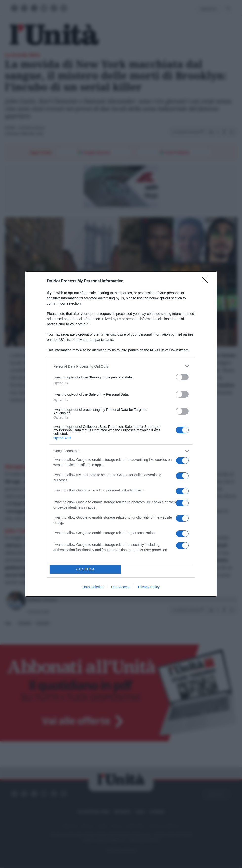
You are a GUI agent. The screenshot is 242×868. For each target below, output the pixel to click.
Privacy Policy (149, 587)
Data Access (121, 587)
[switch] (182, 377)
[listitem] (121, 366)
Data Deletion (93, 587)
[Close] (206, 281)
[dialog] (121, 434)
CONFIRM (85, 569)
